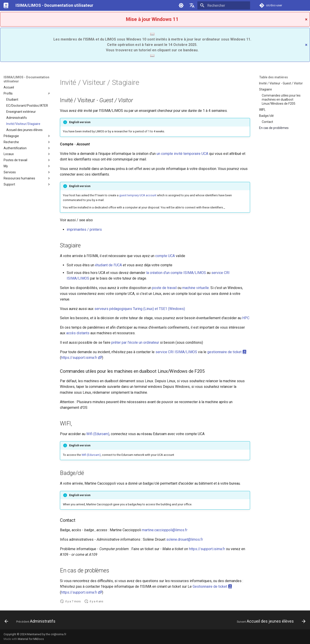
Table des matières (274, 77)
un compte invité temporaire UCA (182, 154)
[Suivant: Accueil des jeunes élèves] (270, 621)
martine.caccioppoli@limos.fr (165, 530)
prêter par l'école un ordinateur (135, 342)
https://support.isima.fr (82, 358)
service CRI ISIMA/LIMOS (176, 352)
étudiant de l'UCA (108, 265)
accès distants (78, 333)
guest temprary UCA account (138, 195)
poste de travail (164, 288)
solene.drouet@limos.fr (185, 539)
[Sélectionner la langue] (192, 5)
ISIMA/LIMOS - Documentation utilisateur (26, 79)
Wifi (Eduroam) (98, 434)
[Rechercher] (224, 5)
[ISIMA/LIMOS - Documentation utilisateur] (6, 5)
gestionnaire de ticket (227, 352)
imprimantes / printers (84, 229)
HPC (246, 318)
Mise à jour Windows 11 (152, 19)
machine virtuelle (196, 288)
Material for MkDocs (31, 639)
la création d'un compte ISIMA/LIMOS (176, 273)
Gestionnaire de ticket (212, 586)
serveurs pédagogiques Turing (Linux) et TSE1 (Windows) (140, 309)
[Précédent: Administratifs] (31, 621)
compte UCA (165, 256)
